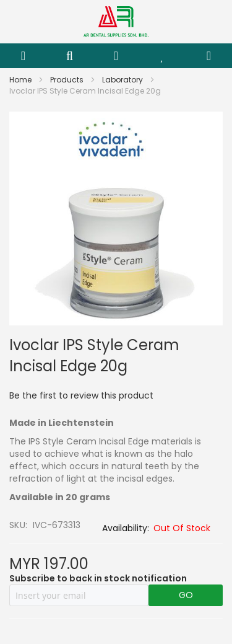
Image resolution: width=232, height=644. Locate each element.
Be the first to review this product (81, 395)
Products (68, 80)
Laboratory (123, 80)
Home (21, 80)
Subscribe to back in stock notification (98, 578)
